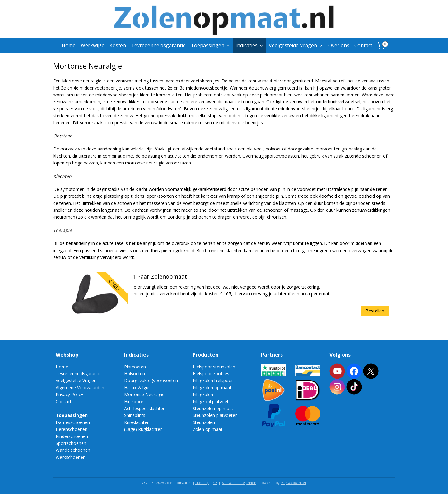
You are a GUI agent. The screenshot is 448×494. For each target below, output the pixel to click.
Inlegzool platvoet (211, 402)
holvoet (273, 149)
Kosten (118, 45)
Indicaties (250, 45)
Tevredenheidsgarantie (158, 45)
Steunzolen (204, 422)
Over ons (339, 45)
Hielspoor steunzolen (214, 367)
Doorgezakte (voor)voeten (151, 380)
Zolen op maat (208, 429)
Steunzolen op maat (213, 408)
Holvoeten (135, 374)
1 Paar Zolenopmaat (160, 277)
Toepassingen (211, 45)
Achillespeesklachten (145, 408)
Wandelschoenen (73, 450)
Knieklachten (137, 422)
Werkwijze (93, 45)
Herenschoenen (72, 429)
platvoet (255, 149)
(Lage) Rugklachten (143, 429)
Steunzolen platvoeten (215, 415)
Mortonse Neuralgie (144, 394)
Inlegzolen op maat (212, 388)
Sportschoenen (71, 443)
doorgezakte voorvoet (310, 149)
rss (215, 483)
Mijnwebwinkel (293, 483)
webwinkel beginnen (239, 483)
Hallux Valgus (137, 388)
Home (69, 45)
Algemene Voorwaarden (80, 388)
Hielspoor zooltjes (211, 374)
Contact (363, 45)
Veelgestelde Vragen (296, 45)
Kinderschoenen (72, 436)
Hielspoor (134, 402)
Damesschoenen (73, 422)
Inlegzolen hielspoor (213, 380)
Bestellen (375, 311)
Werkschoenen (71, 457)
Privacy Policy (69, 394)
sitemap (202, 483)
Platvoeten (135, 367)
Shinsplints (135, 415)
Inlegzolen (203, 394)
